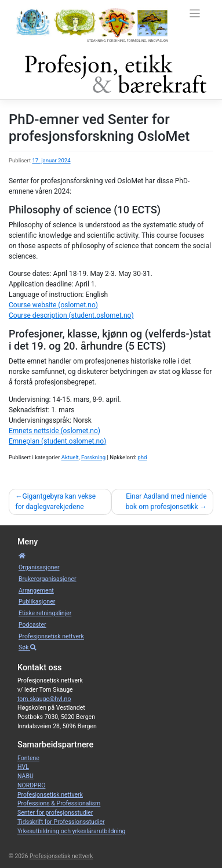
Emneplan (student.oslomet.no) (57, 441)
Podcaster (32, 625)
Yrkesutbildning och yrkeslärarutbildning (71, 831)
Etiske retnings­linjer (45, 613)
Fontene (28, 758)
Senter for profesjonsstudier (55, 813)
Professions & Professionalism (59, 803)
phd (142, 457)
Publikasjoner (37, 602)
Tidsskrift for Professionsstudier (61, 822)
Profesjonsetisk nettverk (51, 636)
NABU (26, 776)
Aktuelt (70, 457)
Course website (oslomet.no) (53, 305)
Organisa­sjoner (39, 567)
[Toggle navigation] (195, 14)
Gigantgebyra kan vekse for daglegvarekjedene (56, 502)
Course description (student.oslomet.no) (71, 315)
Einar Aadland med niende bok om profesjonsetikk (166, 502)
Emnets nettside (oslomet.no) (54, 431)
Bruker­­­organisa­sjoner (48, 579)
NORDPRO (31, 785)
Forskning (93, 457)
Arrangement (36, 591)
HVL (23, 767)
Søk (28, 647)
